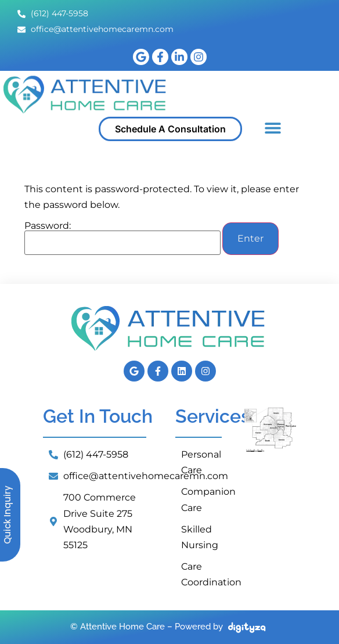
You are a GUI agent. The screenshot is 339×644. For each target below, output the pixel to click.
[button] (273, 127)
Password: (122, 238)
